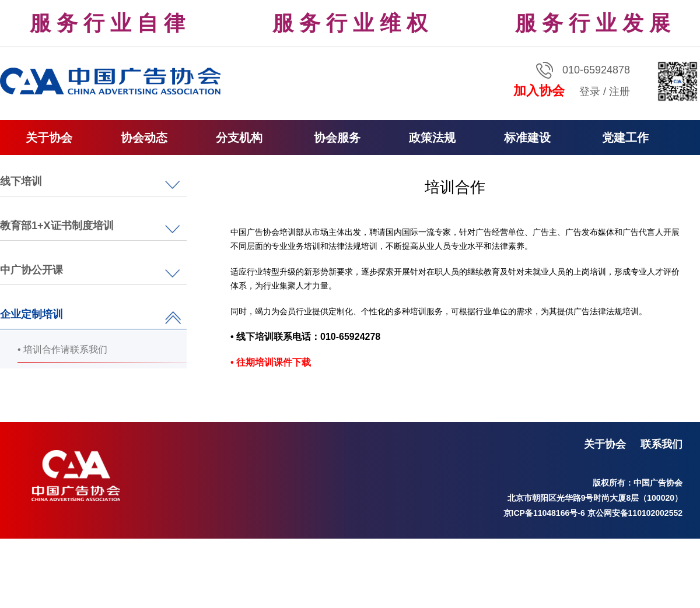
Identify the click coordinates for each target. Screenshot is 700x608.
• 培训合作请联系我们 (62, 349)
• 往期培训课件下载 (271, 362)
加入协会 (539, 91)
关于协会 (605, 444)
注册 (619, 92)
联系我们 (661, 444)
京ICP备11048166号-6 (544, 513)
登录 (590, 92)
